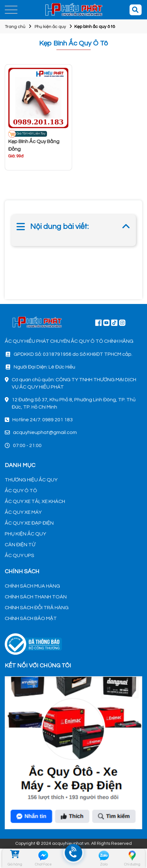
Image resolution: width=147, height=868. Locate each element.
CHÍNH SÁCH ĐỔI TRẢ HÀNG (37, 608)
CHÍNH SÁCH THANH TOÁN (36, 597)
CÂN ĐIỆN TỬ (20, 545)
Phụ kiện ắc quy (50, 27)
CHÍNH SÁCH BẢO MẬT (31, 618)
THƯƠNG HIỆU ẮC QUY (31, 480)
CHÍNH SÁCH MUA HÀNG (32, 586)
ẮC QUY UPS (20, 555)
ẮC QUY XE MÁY (23, 512)
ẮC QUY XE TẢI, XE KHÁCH (35, 501)
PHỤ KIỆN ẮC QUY (25, 534)
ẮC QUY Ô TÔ (21, 491)
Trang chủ (15, 27)
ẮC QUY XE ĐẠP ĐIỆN (29, 523)
